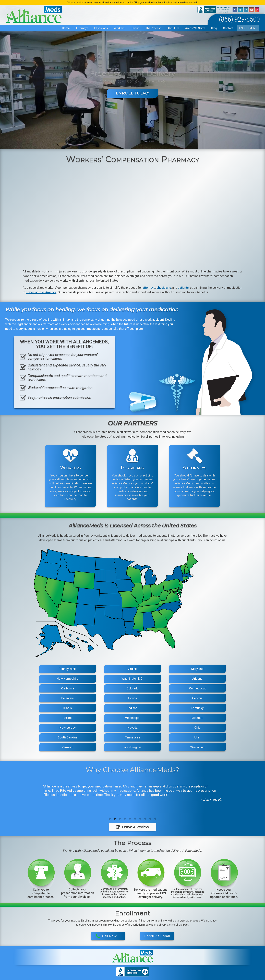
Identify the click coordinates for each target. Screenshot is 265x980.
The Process (153, 28)
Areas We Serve (195, 28)
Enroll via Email (157, 936)
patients (183, 288)
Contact (228, 28)
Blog (214, 28)
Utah (197, 737)
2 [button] (115, 819)
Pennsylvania (68, 669)
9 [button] (150, 819)
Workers (119, 28)
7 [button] (140, 819)
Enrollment (248, 28)
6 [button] (135, 819)
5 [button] (130, 819)
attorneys (149, 288)
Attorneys (82, 28)
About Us (173, 28)
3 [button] (120, 819)
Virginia (132, 669)
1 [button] (110, 819)
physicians (164, 288)
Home (66, 28)
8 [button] (145, 819)
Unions (135, 28)
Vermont (68, 747)
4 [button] (125, 819)
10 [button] (155, 819)
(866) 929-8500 (239, 19)
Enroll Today (133, 93)
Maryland (197, 669)
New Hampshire (68, 679)
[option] (132, 792)
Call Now (106, 936)
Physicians (101, 28)
